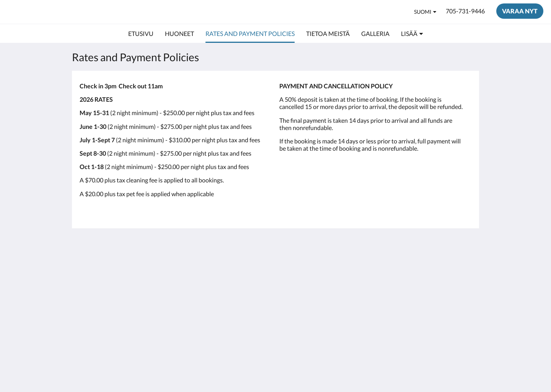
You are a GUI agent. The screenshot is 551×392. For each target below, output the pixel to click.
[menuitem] (141, 34)
